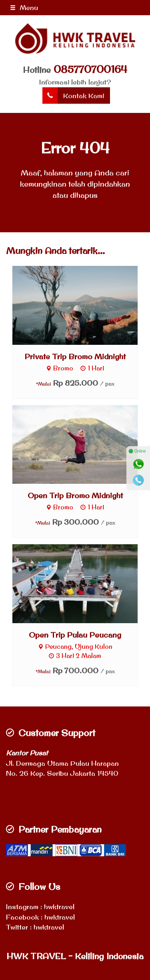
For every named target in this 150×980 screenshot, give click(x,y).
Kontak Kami (73, 96)
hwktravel (59, 907)
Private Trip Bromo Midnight (75, 356)
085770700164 (90, 69)
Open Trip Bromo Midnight (75, 495)
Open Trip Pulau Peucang (75, 635)
